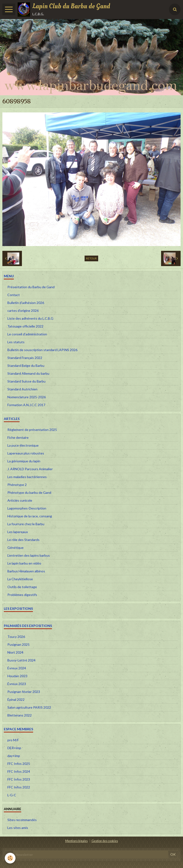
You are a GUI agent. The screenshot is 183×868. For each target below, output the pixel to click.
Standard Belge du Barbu (26, 366)
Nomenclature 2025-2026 (27, 397)
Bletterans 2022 (20, 715)
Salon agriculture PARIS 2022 (29, 707)
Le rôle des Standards (23, 540)
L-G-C (12, 795)
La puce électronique (23, 445)
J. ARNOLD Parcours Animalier (30, 469)
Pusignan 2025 (18, 644)
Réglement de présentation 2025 (32, 430)
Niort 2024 (15, 652)
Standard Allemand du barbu (28, 373)
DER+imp (14, 748)
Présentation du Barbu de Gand (31, 287)
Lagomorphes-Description (27, 508)
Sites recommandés (22, 820)
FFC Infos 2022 (19, 787)
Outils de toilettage (22, 587)
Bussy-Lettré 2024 (21, 660)
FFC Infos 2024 (19, 771)
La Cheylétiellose (20, 579)
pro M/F (13, 740)
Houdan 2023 (17, 676)
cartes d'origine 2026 (23, 310)
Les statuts (16, 342)
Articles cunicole (20, 500)
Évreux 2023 (17, 684)
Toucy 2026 (16, 637)
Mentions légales (76, 841)
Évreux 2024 (17, 668)
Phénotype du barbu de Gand (29, 492)
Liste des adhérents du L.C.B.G (30, 318)
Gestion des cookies (105, 841)
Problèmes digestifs (22, 595)
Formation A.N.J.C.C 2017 (26, 405)
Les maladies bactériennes (27, 477)
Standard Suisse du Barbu (26, 381)
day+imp (14, 756)
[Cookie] (10, 858)
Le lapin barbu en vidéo (24, 563)
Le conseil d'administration (27, 334)
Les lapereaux (18, 532)
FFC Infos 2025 (19, 764)
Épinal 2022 (16, 699)
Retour (91, 258)
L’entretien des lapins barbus (29, 555)
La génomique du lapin (24, 461)
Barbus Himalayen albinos (26, 571)
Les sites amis (18, 828)
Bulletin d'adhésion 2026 (26, 303)
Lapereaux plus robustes (26, 453)
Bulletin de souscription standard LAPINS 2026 (42, 350)
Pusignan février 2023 (24, 692)
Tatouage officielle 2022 (25, 326)
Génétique (15, 548)
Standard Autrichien (22, 389)
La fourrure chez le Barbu (26, 524)
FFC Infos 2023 (19, 779)
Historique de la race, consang (30, 516)
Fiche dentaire (18, 437)
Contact (14, 295)
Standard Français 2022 (25, 358)
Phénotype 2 (17, 485)
